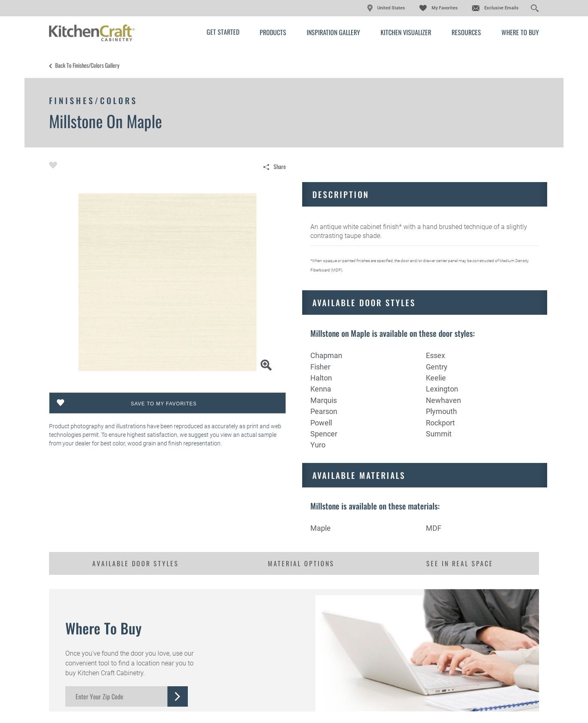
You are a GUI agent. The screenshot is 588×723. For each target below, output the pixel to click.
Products (273, 32)
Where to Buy (520, 32)
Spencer (324, 434)
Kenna (321, 389)
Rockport (440, 423)
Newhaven (443, 400)
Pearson (324, 411)
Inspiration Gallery (333, 32)
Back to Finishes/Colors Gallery (87, 65)
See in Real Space (460, 563)
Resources (466, 32)
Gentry (437, 367)
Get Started (223, 32)
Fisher (320, 367)
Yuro (318, 445)
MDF (434, 528)
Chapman (326, 355)
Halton (321, 378)
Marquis (324, 400)
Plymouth (441, 411)
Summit (439, 434)
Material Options (301, 563)
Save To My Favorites (164, 404)
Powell (321, 423)
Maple (321, 528)
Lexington (442, 389)
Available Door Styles (136, 563)
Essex (435, 355)
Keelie (436, 378)
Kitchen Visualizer (406, 32)
